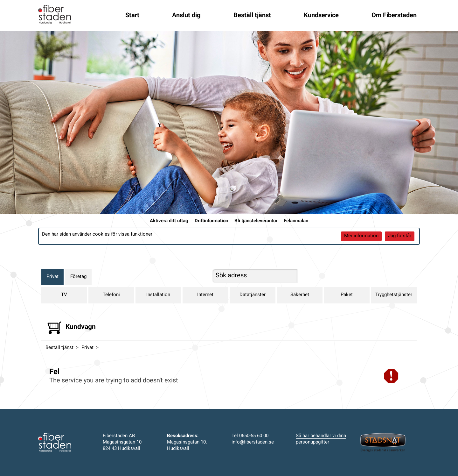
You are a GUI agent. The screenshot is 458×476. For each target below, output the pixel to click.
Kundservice (321, 16)
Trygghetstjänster (394, 295)
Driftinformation (211, 221)
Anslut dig (186, 16)
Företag (78, 277)
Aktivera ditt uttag (169, 221)
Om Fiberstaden (394, 16)
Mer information (361, 236)
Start (132, 16)
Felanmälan (296, 221)
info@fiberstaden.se (253, 442)
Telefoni (111, 295)
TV (64, 295)
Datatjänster (253, 295)
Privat (52, 277)
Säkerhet (300, 295)
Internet (205, 295)
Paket (347, 295)
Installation (158, 295)
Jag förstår (400, 236)
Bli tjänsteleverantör (256, 221)
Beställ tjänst (252, 16)
